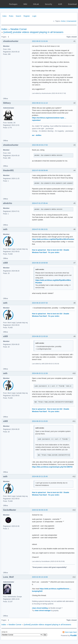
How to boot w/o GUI (55, 250)
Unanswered (71, 21)
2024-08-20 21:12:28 (40, 373)
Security (48, 4)
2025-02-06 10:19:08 (40, 577)
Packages (13, 4)
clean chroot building (40, 608)
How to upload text (39, 250)
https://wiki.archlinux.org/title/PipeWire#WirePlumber (53, 239)
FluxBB (73, 635)
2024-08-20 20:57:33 (40, 303)
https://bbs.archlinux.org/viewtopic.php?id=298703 (52, 467)
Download (72, 4)
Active (63, 21)
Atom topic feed (71, 632)
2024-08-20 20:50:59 (40, 263)
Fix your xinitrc (54, 252)
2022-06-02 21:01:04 (40, 41)
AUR (60, 4)
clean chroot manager (43, 611)
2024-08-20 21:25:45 (40, 476)
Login (34, 16)
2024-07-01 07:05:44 (40, 203)
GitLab (36, 4)
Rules (11, 16)
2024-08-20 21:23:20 (40, 421)
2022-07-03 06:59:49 (40, 170)
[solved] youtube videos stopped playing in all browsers (33, 32)
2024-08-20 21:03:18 (40, 336)
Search (18, 16)
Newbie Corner (19, 29)
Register (27, 16)
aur (33, 135)
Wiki (25, 4)
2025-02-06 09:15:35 (40, 510)
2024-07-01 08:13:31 (40, 229)
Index (5, 16)
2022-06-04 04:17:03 (40, 145)
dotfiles (39, 135)
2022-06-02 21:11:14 (40, 103)
